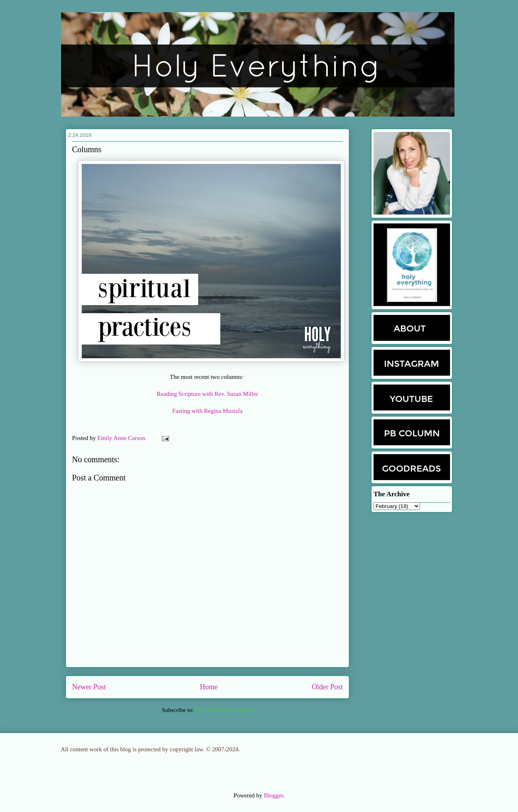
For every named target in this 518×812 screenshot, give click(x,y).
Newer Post (89, 687)
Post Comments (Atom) (224, 710)
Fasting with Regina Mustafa (208, 411)
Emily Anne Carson (122, 438)
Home (209, 687)
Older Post (328, 687)
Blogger (274, 795)
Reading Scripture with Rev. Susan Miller (207, 394)
